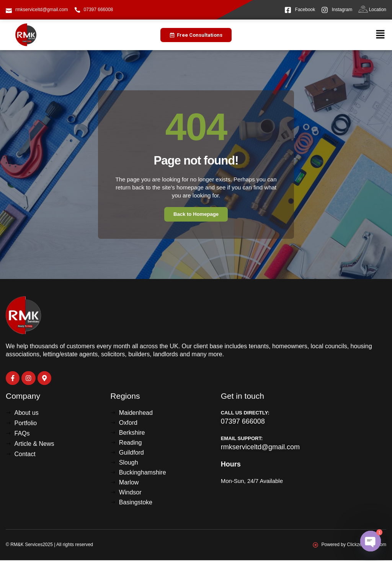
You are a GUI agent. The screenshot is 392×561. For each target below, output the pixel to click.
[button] (381, 35)
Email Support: (242, 439)
